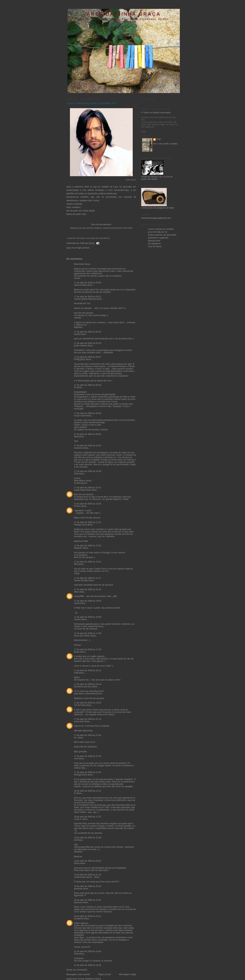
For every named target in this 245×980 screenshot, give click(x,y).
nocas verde (80, 416)
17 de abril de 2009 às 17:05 (88, 633)
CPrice (77, 506)
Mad (76, 437)
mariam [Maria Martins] (85, 299)
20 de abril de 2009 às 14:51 (88, 900)
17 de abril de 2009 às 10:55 (88, 504)
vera (76, 759)
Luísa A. (78, 819)
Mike (76, 592)
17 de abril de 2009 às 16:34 (88, 589)
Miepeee (78, 548)
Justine (77, 619)
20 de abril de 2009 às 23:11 (88, 916)
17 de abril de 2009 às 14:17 (88, 578)
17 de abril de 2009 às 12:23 (88, 546)
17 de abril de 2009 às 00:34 (88, 343)
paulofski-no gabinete (158, 238)
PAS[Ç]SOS (80, 359)
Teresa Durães (81, 580)
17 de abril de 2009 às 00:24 (88, 332)
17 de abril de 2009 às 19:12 (88, 670)
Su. (76, 738)
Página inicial (104, 974)
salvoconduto (80, 285)
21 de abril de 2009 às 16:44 (88, 951)
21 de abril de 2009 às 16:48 (88, 965)
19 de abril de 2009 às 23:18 (88, 886)
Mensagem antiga (128, 974)
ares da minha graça (124, 14)
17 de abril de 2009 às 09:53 (88, 434)
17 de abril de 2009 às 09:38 (88, 413)
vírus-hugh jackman (80, 248)
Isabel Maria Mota (83, 490)
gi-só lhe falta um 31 (158, 232)
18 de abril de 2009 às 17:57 (88, 817)
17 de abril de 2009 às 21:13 (88, 719)
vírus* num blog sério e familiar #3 (91, 103)
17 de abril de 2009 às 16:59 (88, 617)
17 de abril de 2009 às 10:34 (88, 446)
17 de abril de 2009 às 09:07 (88, 357)
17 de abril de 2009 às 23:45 (88, 772)
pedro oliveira (80, 346)
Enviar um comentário (77, 970)
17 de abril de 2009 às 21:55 (88, 735)
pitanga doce (154, 241)
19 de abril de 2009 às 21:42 (88, 875)
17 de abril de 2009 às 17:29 (88, 650)
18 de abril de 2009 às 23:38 (88, 838)
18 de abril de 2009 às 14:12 (88, 791)
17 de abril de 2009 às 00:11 (88, 297)
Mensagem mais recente (78, 974)
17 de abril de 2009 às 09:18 (88, 385)
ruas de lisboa (155, 246)
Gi (75, 387)
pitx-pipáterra (154, 244)
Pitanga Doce (80, 525)
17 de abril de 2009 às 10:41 (88, 488)
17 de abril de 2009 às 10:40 (88, 471)
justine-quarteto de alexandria (162, 235)
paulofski (78, 889)
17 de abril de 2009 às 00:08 (88, 283)
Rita (76, 564)
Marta (77, 652)
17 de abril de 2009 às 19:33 (88, 703)
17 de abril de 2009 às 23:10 (88, 756)
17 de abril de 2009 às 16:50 (88, 601)
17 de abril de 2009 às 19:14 (88, 684)
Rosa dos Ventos (82, 636)
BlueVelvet (79, 264)
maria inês (79, 721)
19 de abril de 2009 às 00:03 (88, 861)
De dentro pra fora (83, 687)
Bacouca (78, 902)
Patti (76, 474)
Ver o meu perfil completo (165, 144)
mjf (75, 840)
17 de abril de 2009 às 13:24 (88, 562)
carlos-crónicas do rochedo (161, 229)
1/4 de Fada (80, 705)
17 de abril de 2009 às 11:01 (88, 522)
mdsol (77, 603)
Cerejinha (79, 919)
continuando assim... (84, 877)
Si (75, 793)
